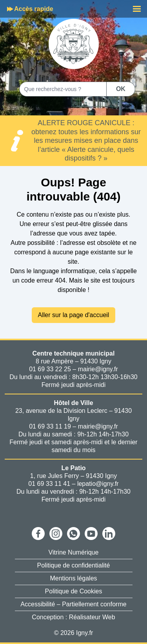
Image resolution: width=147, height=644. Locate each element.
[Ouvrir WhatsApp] (73, 534)
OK (121, 89)
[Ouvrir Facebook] (38, 534)
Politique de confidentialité (74, 565)
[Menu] (137, 9)
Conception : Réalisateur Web (73, 617)
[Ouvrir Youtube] (91, 534)
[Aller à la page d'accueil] (74, 44)
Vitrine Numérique (74, 552)
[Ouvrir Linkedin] (109, 534)
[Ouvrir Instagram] (56, 534)
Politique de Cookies (74, 591)
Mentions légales (73, 578)
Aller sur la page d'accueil (74, 315)
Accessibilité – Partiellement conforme (73, 604)
